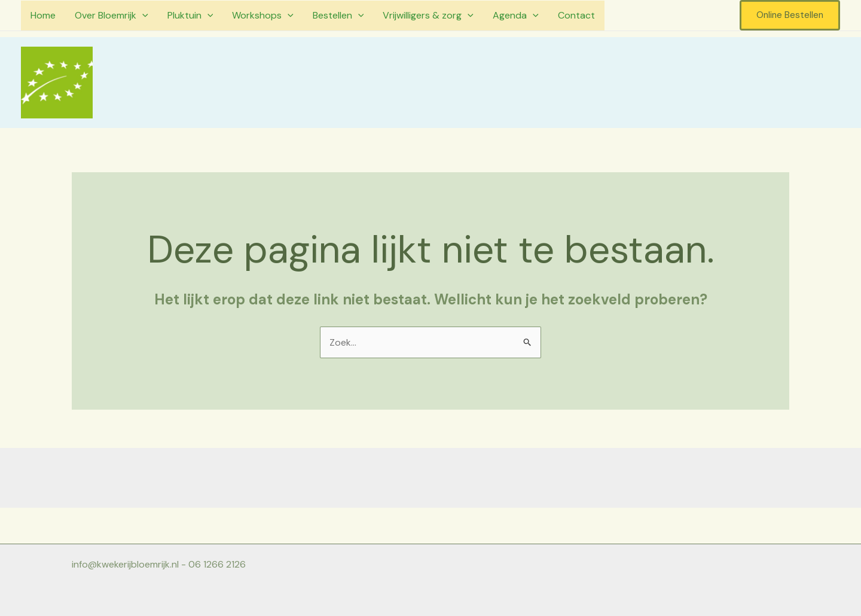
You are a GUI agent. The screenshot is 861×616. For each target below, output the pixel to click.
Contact (576, 15)
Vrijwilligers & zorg (428, 16)
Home (43, 15)
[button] (790, 15)
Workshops (263, 16)
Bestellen (338, 16)
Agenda (516, 16)
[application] (142, 16)
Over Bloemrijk (112, 16)
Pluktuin (190, 16)
